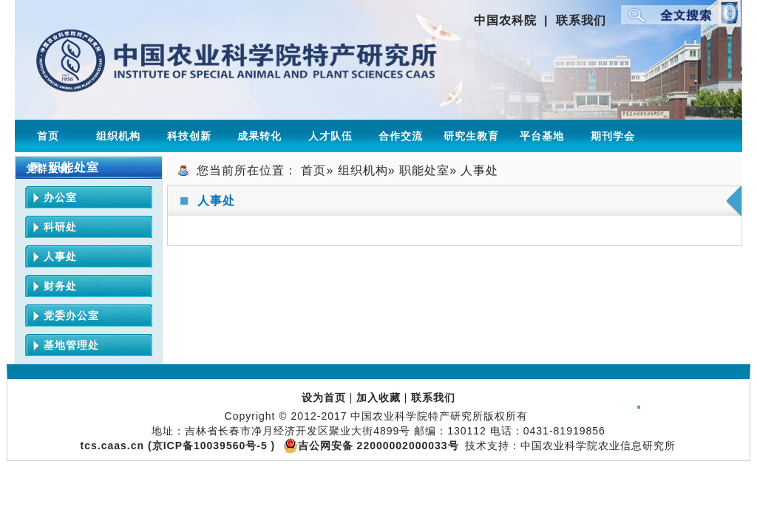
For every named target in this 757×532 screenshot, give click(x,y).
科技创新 (189, 136)
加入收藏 (378, 398)
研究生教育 (471, 136)
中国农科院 (505, 20)
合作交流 (401, 136)
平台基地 (542, 136)
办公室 (60, 197)
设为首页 (324, 398)
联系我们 (581, 20)
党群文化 (48, 168)
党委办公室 (71, 316)
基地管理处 (71, 345)
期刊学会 (613, 136)
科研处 (60, 227)
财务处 (60, 286)
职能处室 (424, 170)
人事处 (60, 256)
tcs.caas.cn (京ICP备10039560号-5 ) (180, 446)
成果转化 (259, 136)
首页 (48, 136)
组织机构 (118, 136)
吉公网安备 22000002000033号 (371, 446)
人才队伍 (330, 136)
